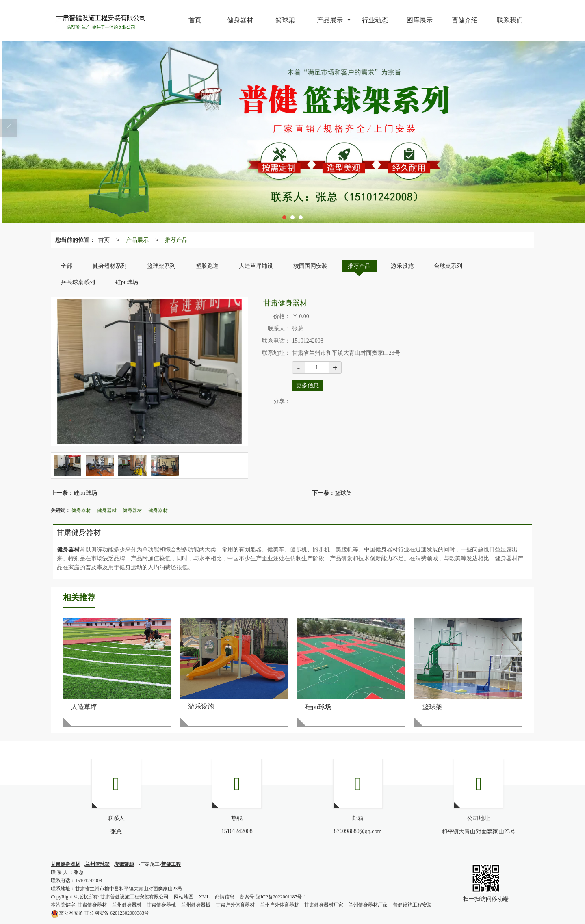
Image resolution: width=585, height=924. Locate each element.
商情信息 (225, 897)
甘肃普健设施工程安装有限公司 (134, 897)
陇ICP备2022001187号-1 (281, 897)
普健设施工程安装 (412, 905)
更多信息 (308, 385)
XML (204, 897)
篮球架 (343, 493)
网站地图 (184, 897)
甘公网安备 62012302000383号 (100, 913)
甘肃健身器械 (161, 905)
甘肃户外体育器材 (235, 905)
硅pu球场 (85, 493)
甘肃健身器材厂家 (324, 905)
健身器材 (81, 510)
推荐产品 (176, 240)
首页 (104, 240)
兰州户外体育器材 (279, 905)
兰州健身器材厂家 (368, 905)
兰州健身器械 (196, 905)
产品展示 (137, 240)
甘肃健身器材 (92, 905)
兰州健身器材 (127, 905)
